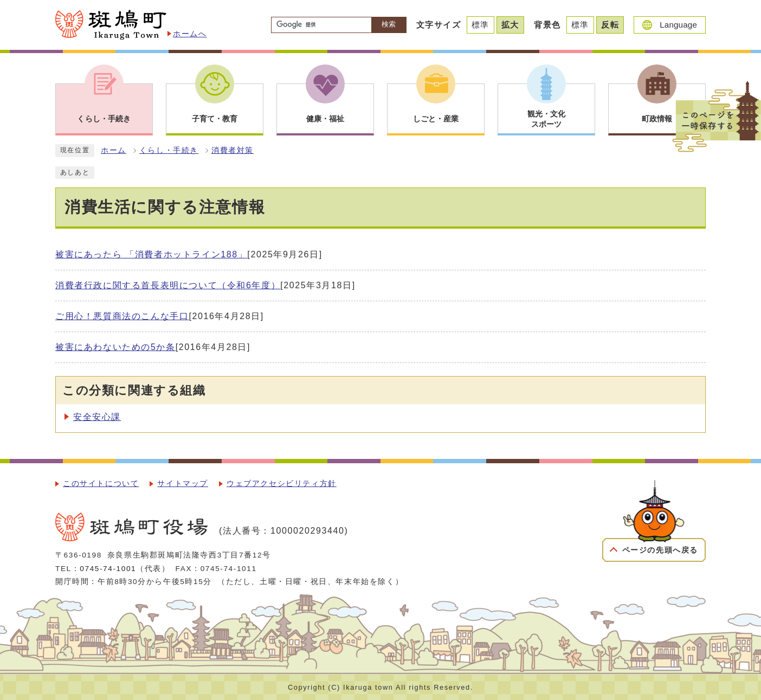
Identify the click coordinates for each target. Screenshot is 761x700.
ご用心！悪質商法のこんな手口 (122, 316)
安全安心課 (97, 417)
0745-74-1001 (108, 569)
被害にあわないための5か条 (115, 347)
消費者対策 (233, 150)
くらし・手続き (169, 150)
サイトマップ (183, 484)
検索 (389, 24)
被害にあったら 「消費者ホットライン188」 (151, 254)
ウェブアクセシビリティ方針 (282, 484)
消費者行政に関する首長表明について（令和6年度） (168, 285)
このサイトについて (101, 484)
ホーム (114, 150)
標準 (481, 25)
